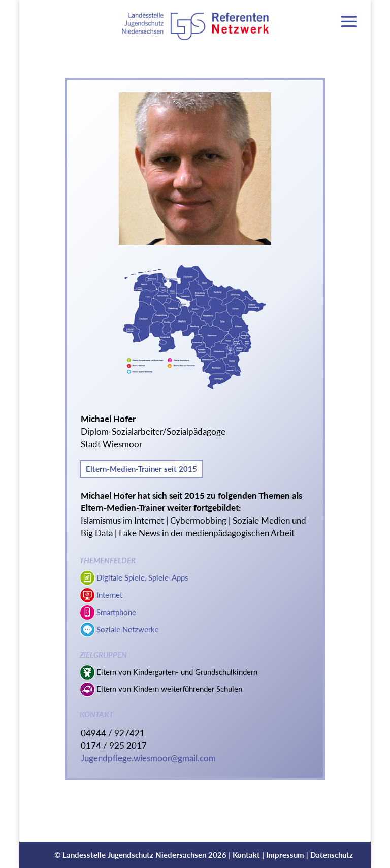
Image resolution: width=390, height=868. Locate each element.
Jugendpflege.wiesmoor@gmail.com (148, 758)
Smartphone (116, 612)
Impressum (285, 855)
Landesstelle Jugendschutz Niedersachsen (134, 855)
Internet (109, 595)
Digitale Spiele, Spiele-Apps (142, 577)
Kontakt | (249, 855)
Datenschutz (332, 855)
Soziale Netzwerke (128, 629)
